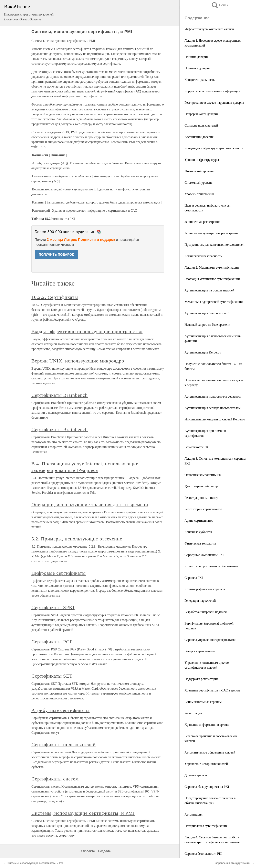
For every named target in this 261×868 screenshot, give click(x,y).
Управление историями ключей (206, 764)
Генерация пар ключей (200, 601)
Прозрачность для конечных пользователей (214, 245)
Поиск (220, 5)
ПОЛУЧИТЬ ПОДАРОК (56, 255)
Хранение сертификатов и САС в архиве (212, 690)
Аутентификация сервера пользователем (212, 408)
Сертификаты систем (55, 779)
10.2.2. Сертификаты (55, 297)
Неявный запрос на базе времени (207, 325)
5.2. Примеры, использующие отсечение (77, 539)
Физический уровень (199, 171)
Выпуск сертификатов (200, 651)
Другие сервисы (196, 775)
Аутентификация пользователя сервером (213, 396)
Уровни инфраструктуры (202, 160)
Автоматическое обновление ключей (210, 752)
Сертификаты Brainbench (60, 395)
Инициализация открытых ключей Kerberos (215, 419)
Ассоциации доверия (199, 137)
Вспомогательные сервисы (203, 702)
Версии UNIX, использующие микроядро (78, 361)
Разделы (105, 851)
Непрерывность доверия (201, 114)
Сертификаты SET (52, 676)
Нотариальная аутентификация (206, 826)
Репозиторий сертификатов (203, 509)
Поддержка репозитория (201, 679)
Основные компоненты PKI (203, 475)
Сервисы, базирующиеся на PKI (207, 787)
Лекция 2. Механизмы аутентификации (212, 267)
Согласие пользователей (201, 125)
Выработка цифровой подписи (206, 612)
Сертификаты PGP (52, 642)
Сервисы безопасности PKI (203, 854)
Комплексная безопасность (203, 256)
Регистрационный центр (201, 498)
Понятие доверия (196, 57)
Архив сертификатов (199, 521)
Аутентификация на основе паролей (209, 290)
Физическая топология (200, 543)
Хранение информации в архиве (207, 725)
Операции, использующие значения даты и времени (90, 505)
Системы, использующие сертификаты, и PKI (35, 863)
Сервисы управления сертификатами (210, 640)
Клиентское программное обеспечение (211, 566)
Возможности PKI (197, 447)
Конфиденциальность (200, 80)
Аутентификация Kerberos (203, 352)
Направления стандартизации (232, 863)
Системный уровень (199, 183)
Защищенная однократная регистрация (211, 233)
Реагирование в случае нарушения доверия (214, 103)
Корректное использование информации (212, 91)
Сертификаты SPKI (53, 607)
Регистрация (193, 713)
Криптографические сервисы (205, 589)
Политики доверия (197, 68)
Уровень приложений (199, 194)
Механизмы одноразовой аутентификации (214, 302)
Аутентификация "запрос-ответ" (207, 313)
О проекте (87, 851)
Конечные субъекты (198, 532)
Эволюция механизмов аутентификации (212, 279)
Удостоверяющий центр (201, 486)
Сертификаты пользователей (64, 745)
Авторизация (194, 814)
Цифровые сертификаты (59, 573)
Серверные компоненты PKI (204, 555)
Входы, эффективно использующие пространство (87, 331)
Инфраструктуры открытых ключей (209, 29)
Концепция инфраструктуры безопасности (214, 148)
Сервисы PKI (194, 578)
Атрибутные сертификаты (60, 710)
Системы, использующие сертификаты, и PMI (83, 813)
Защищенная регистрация (202, 222)
